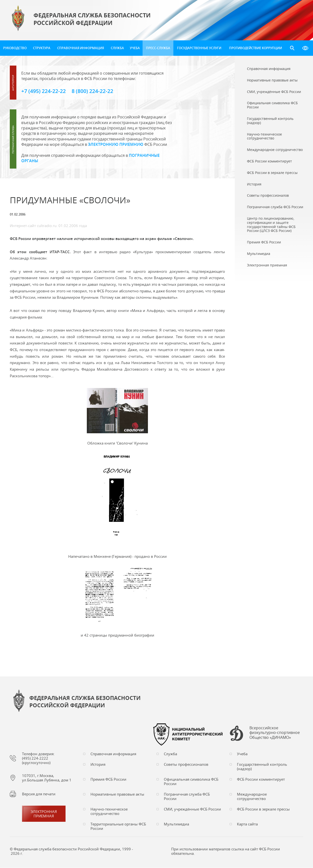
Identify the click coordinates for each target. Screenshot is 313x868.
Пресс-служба (158, 48)
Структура (42, 48)
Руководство (15, 48)
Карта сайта (247, 824)
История (98, 765)
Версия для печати (39, 794)
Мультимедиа (176, 824)
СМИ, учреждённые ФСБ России (192, 809)
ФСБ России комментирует (261, 779)
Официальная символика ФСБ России (191, 782)
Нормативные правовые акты (117, 794)
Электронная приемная (44, 814)
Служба (117, 48)
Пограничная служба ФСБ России (187, 797)
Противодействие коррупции (256, 48)
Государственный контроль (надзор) (262, 767)
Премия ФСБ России (108, 779)
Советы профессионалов (186, 765)
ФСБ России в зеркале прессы (263, 809)
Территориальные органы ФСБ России (118, 826)
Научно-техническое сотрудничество (109, 811)
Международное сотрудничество (252, 797)
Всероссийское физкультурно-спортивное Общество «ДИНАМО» (275, 733)
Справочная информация (81, 48)
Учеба (135, 48)
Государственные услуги (199, 48)
